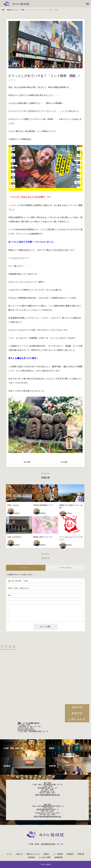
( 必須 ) (18, 581)
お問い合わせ (77, 719)
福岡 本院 (47, 805)
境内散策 (32, 857)
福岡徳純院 (59, 857)
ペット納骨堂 (58, 854)
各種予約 (77, 713)
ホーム (9, 854)
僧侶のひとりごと (33, 854)
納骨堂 (46, 854)
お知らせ (19, 854)
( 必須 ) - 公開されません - (19, 588)
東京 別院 (47, 783)
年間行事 (81, 854)
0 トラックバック (65, 568)
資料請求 (77, 707)
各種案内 (70, 854)
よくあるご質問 (45, 857)
